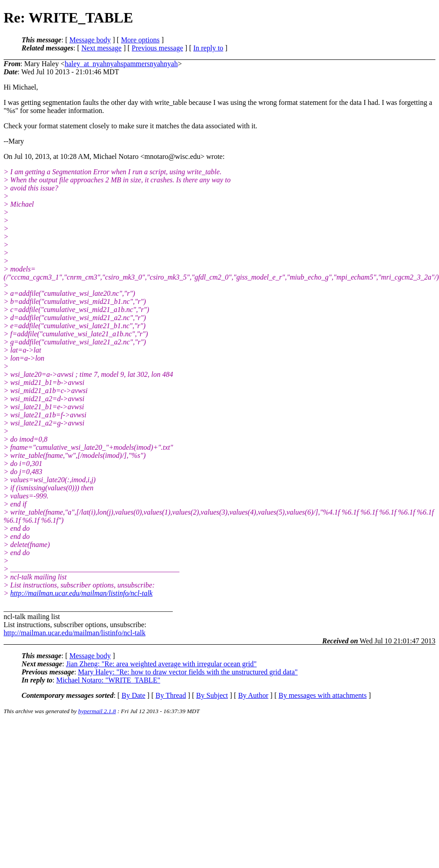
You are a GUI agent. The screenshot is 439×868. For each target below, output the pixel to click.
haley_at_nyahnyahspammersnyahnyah (121, 64)
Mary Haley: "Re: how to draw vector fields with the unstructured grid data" (188, 672)
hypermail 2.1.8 (97, 711)
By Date (133, 695)
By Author (253, 695)
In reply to (208, 48)
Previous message (157, 48)
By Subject (212, 695)
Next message (101, 48)
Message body (90, 40)
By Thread (171, 695)
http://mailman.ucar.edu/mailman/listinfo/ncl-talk (81, 593)
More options (140, 40)
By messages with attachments (323, 695)
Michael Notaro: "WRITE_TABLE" (108, 680)
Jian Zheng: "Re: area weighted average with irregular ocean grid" (161, 664)
